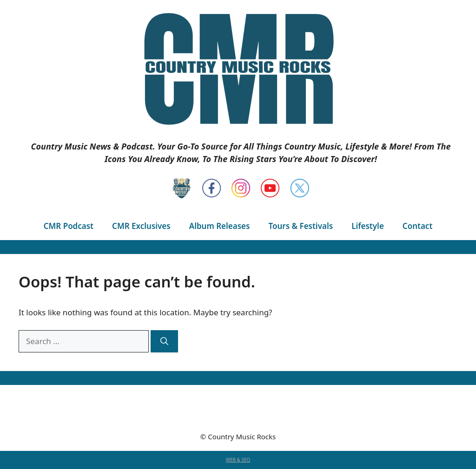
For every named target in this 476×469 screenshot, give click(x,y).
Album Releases (220, 226)
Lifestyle (368, 226)
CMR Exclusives (141, 226)
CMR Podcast (69, 226)
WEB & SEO (238, 460)
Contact (417, 226)
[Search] (164, 341)
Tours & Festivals (301, 226)
